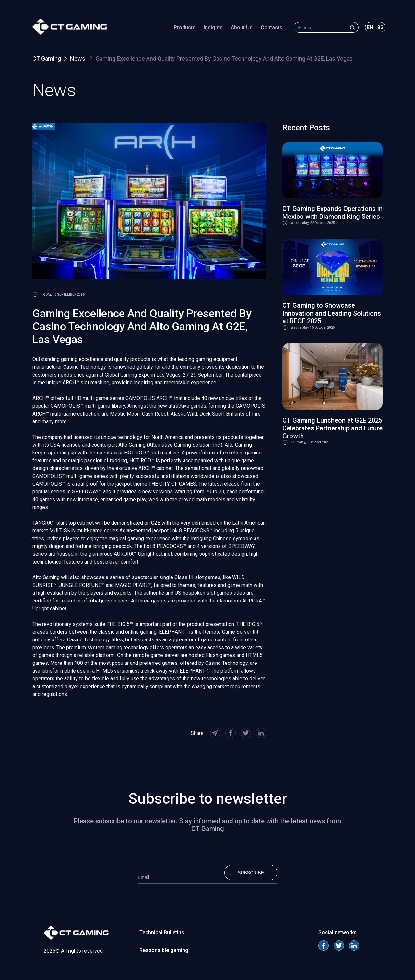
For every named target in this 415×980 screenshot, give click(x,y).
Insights (213, 27)
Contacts (272, 27)
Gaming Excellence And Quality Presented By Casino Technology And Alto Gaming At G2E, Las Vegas (224, 59)
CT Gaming (47, 59)
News (78, 59)
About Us (242, 27)
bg (380, 27)
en (370, 27)
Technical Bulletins (162, 932)
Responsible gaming (164, 950)
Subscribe (251, 873)
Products (185, 27)
